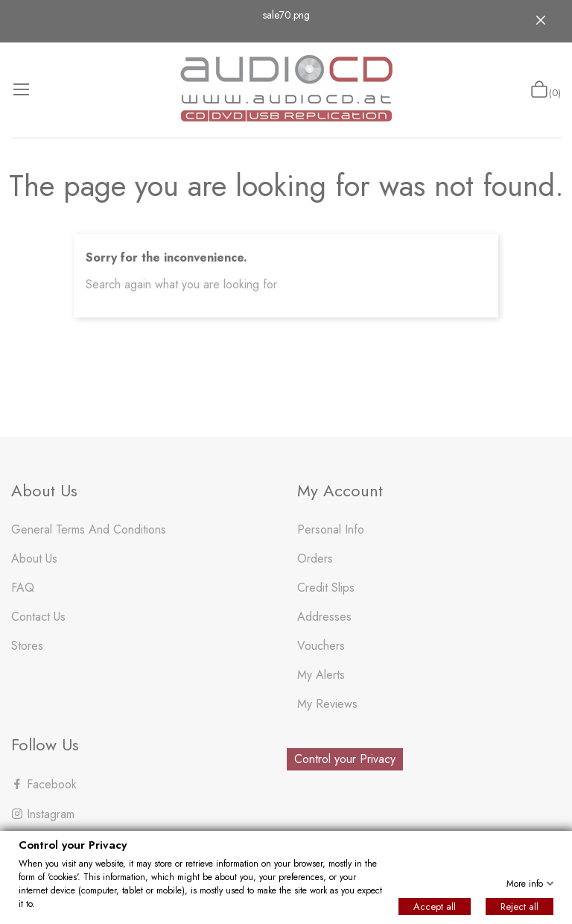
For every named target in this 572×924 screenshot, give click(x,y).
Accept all (435, 906)
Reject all (519, 906)
